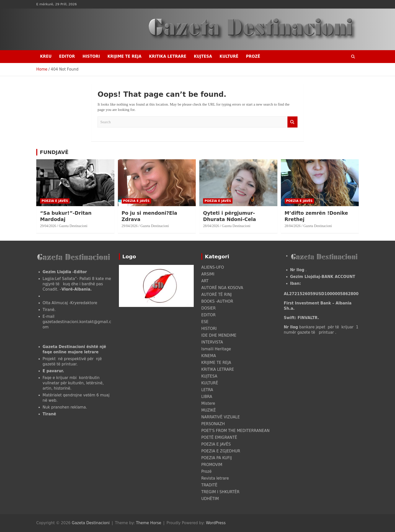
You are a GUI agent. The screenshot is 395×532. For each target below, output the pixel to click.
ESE (205, 322)
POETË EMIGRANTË (219, 437)
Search (292, 122)
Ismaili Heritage (216, 349)
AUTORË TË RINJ (217, 295)
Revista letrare (215, 478)
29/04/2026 (48, 226)
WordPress (216, 523)
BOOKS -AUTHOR (217, 301)
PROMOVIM (212, 465)
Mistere (208, 403)
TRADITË (209, 485)
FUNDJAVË (54, 152)
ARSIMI (208, 274)
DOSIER (208, 308)
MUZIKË (209, 410)
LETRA (207, 390)
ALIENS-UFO (213, 267)
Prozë (253, 56)
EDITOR (67, 56)
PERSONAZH (213, 424)
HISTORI (91, 56)
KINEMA (209, 356)
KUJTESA (203, 56)
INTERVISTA (212, 342)
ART (205, 281)
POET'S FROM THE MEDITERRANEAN (235, 431)
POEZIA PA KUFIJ (217, 458)
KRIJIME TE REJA (124, 56)
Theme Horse (149, 523)
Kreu (46, 56)
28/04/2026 (211, 226)
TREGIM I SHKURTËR (220, 492)
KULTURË (229, 56)
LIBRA (207, 397)
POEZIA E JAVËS (55, 201)
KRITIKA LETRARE (168, 56)
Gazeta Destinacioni (73, 226)
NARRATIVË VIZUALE (221, 417)
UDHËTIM (210, 499)
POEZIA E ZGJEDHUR (221, 451)
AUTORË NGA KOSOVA (222, 288)
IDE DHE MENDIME (219, 335)
